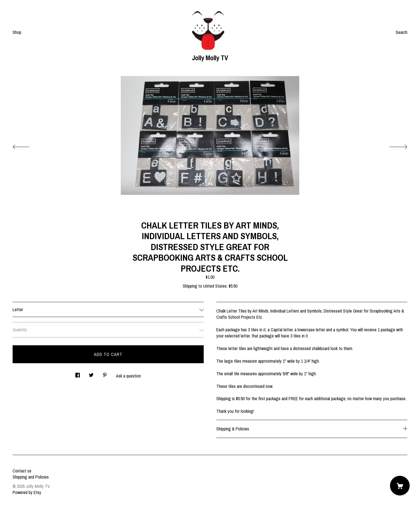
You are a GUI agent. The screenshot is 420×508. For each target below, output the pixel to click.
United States (215, 286)
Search (402, 32)
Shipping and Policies (31, 477)
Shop (17, 32)
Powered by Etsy (27, 492)
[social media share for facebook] (78, 373)
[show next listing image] (393, 145)
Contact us (22, 471)
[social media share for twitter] (91, 373)
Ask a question (128, 376)
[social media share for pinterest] (105, 373)
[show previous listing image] (27, 145)
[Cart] (400, 486)
